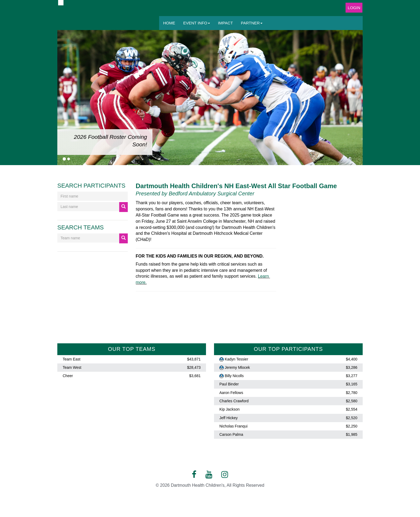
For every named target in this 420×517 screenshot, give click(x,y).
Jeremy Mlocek (237, 367)
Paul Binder (229, 384)
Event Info (197, 23)
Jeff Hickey (228, 418)
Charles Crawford (234, 401)
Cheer (68, 376)
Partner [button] (252, 23)
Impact (226, 23)
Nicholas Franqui (233, 426)
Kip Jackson (229, 410)
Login (354, 8)
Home (169, 23)
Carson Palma (231, 434)
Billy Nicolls (234, 376)
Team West (72, 367)
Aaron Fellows (231, 393)
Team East (72, 359)
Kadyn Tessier (237, 359)
